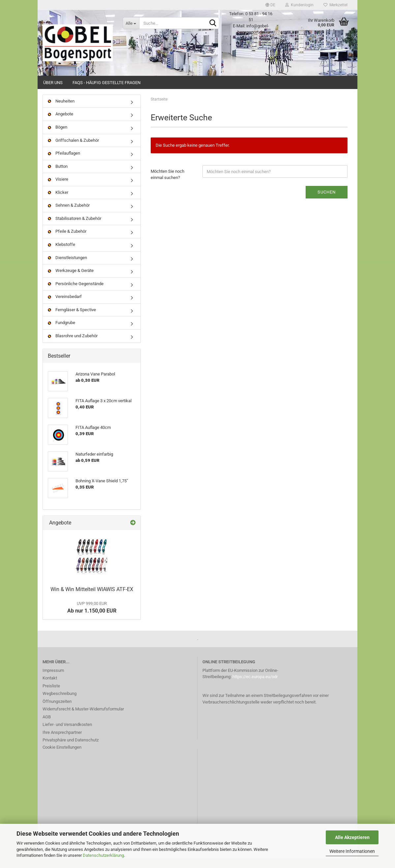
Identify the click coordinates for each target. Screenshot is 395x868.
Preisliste (51, 695)
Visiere (58, 188)
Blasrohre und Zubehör (73, 345)
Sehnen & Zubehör (69, 215)
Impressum (53, 680)
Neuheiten (61, 110)
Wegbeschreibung (60, 703)
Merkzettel (335, 5)
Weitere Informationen (352, 851)
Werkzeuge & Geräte (71, 280)
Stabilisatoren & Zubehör (75, 228)
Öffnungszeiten (57, 711)
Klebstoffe (61, 254)
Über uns (53, 83)
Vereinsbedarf (65, 306)
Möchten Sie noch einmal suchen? (167, 184)
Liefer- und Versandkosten (67, 734)
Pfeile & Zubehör (67, 241)
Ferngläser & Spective (72, 319)
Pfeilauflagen (64, 162)
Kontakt (50, 687)
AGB (47, 726)
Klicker (58, 202)
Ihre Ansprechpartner (62, 742)
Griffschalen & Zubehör (73, 150)
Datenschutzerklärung (103, 855)
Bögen (58, 136)
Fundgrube (61, 332)
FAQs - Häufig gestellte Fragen (106, 83)
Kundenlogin (299, 5)
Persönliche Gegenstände (76, 293)
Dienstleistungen (67, 267)
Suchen (327, 201)
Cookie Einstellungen (62, 756)
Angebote (61, 123)
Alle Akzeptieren (352, 837)
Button (58, 176)
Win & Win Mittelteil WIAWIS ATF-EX (92, 599)
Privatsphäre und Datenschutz (71, 749)
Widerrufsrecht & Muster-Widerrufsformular (83, 718)
